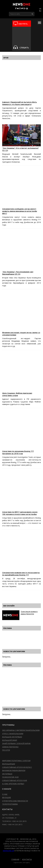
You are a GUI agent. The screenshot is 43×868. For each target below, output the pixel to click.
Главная (15, 859)
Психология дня (10, 777)
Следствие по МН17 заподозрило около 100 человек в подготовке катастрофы (20, 513)
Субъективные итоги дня (15, 780)
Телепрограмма (10, 804)
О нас (5, 794)
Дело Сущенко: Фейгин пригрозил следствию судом (17, 394)
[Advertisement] (23, 596)
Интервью (7, 774)
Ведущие (7, 797)
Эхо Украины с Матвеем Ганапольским (21, 730)
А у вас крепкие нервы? (13, 784)
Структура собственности (15, 801)
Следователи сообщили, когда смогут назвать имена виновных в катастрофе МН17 (20, 211)
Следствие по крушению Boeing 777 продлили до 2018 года (18, 452)
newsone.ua (8, 851)
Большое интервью (12, 737)
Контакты (27, 859)
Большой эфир (10, 740)
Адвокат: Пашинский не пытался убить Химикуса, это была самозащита (19, 103)
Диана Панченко (10, 747)
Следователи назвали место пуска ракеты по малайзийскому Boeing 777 (21, 574)
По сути (6, 750)
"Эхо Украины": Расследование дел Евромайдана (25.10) (18, 273)
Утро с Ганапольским (13, 734)
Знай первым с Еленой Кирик (16, 743)
